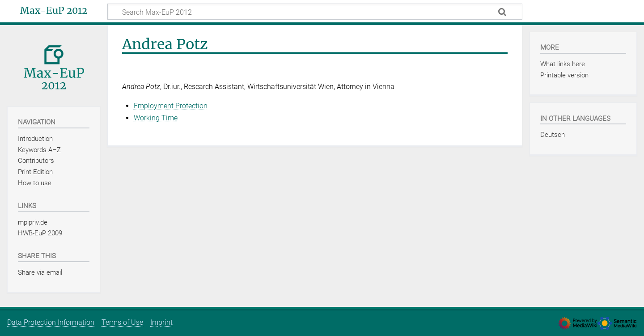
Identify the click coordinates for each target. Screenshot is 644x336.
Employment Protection (171, 106)
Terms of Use (122, 322)
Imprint (161, 322)
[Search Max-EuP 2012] (315, 12)
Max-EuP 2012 (54, 11)
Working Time (156, 118)
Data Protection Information (51, 322)
